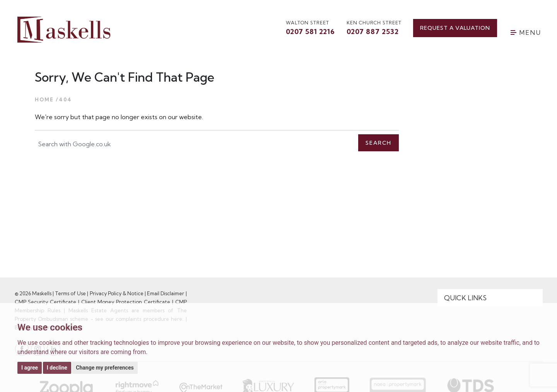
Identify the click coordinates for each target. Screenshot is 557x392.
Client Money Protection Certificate (126, 302)
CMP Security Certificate (46, 302)
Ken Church (374, 28)
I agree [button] (30, 368)
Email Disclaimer (166, 293)
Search (378, 143)
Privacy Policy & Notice (117, 293)
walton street (310, 28)
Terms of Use (70, 293)
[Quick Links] (490, 298)
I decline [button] (57, 368)
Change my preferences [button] (105, 368)
